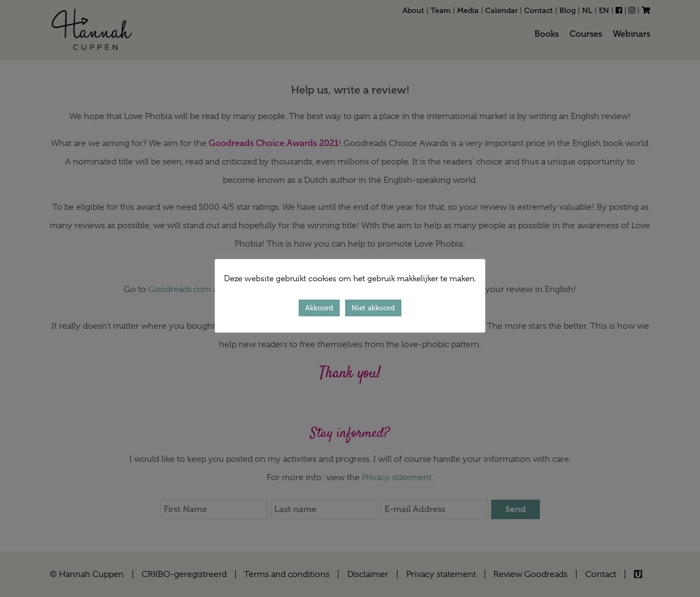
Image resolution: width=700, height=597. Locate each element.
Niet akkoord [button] (373, 308)
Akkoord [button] (319, 308)
